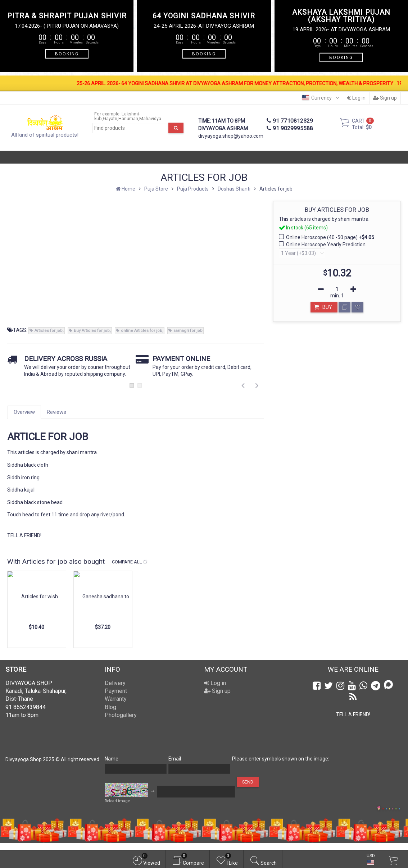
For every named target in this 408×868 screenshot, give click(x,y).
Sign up (385, 98)
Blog (110, 707)
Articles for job (49, 331)
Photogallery (121, 715)
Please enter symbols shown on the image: (281, 759)
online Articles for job (142, 331)
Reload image (117, 801)
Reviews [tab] (56, 412)
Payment (116, 691)
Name (112, 759)
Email (175, 759)
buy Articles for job (92, 331)
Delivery (115, 683)
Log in (356, 98)
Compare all (130, 562)
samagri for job (188, 331)
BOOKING (67, 54)
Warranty (116, 699)
